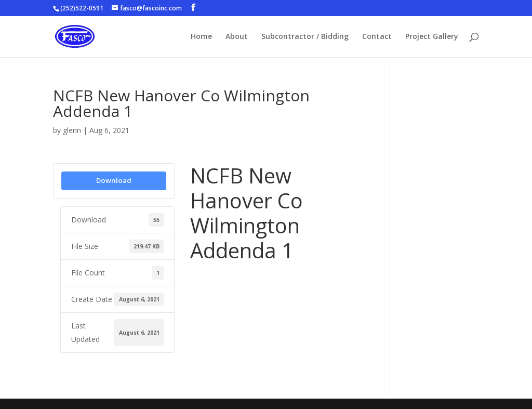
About (237, 37)
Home (201, 37)
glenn (72, 130)
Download (114, 180)
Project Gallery (432, 37)
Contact (377, 37)
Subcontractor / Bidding (305, 37)
